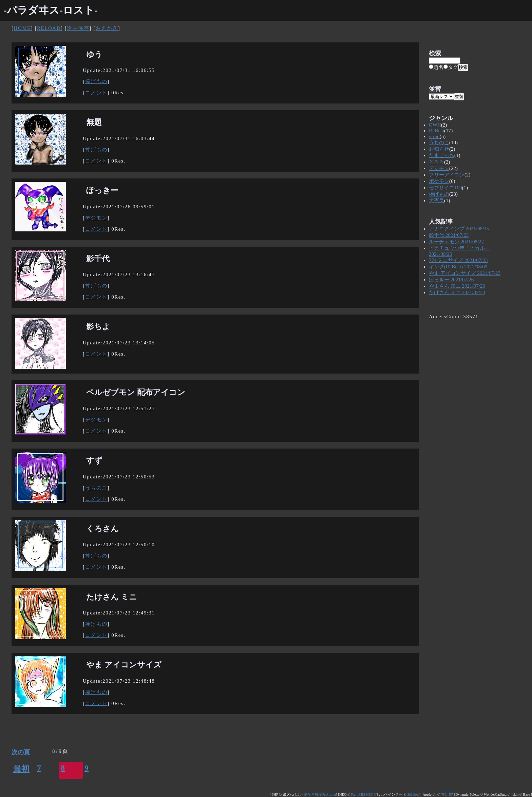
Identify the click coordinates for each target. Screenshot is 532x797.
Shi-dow (413, 794)
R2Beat (436, 131)
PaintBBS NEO (362, 794)
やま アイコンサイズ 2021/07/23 (465, 273)
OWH (435, 125)
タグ (451, 67)
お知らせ (439, 149)
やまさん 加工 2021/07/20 (457, 286)
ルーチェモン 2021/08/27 (456, 242)
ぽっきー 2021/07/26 (451, 280)
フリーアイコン (447, 175)
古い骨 (447, 794)
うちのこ (96, 488)
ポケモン (439, 181)
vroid (434, 136)
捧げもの (96, 81)
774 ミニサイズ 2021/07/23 (458, 260)
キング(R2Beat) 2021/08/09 (458, 267)
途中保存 (78, 28)
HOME (22, 28)
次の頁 (21, 752)
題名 (436, 67)
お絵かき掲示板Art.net (318, 794)
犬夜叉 (436, 201)
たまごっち (442, 155)
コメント (96, 93)
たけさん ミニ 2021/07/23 (457, 292)
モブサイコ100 (445, 188)
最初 (21, 769)
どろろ (436, 162)
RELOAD (49, 28)
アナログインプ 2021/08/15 (459, 229)
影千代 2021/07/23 (449, 235)
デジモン (96, 218)
